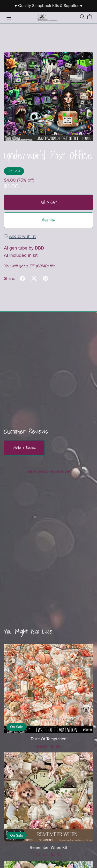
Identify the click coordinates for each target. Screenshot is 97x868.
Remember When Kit (48, 848)
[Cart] (92, 17)
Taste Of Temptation (48, 739)
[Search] (82, 17)
